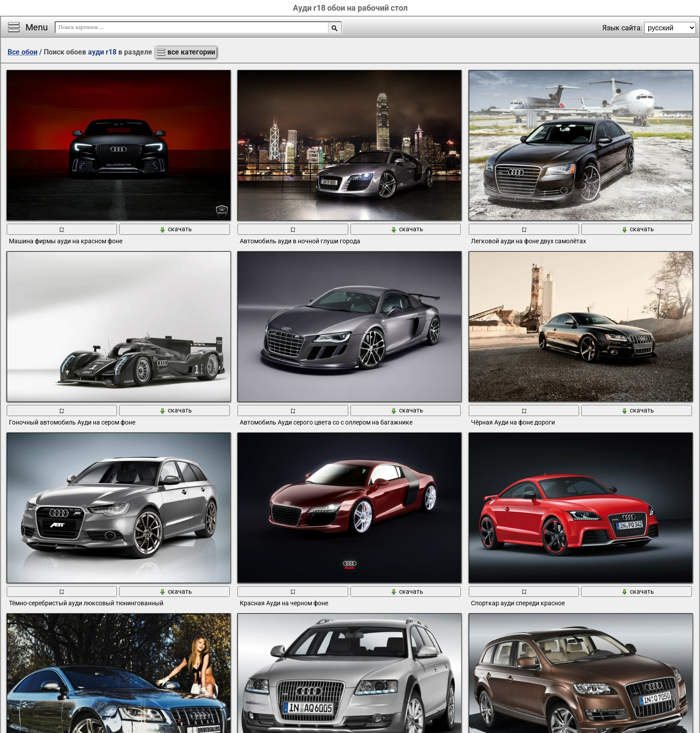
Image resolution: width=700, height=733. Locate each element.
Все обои (23, 52)
